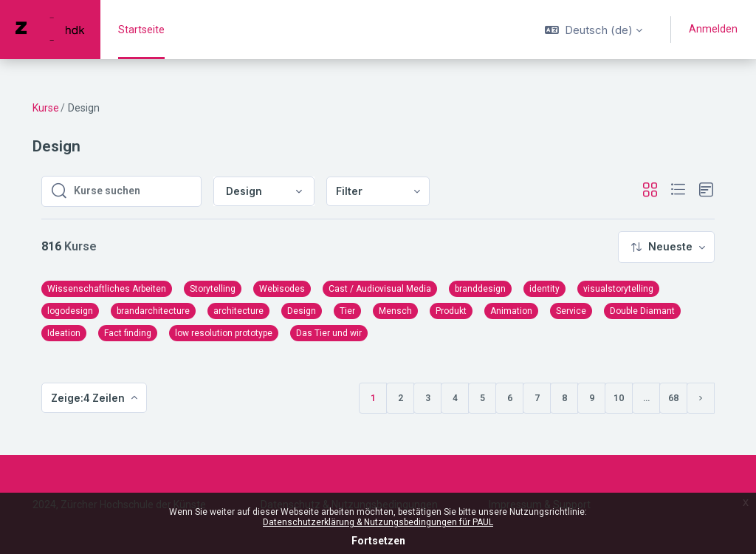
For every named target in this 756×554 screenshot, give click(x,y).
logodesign (70, 311)
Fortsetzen (378, 541)
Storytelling (213, 289)
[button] (594, 30)
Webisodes (282, 289)
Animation (511, 311)
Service (571, 311)
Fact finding (128, 333)
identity (544, 289)
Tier (347, 311)
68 (673, 398)
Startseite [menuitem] (141, 30)
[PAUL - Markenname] (50, 30)
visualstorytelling (618, 289)
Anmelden (713, 29)
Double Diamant (642, 311)
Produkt (451, 311)
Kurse (46, 108)
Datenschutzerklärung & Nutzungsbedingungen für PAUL (378, 522)
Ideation (64, 333)
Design (302, 311)
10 (619, 398)
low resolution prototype (224, 333)
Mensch (395, 311)
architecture (238, 311)
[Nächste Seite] (701, 398)
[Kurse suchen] (133, 191)
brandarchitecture (153, 311)
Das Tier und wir (329, 333)
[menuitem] (378, 192)
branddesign (480, 289)
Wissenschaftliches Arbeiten (107, 289)
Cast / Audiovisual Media (380, 289)
